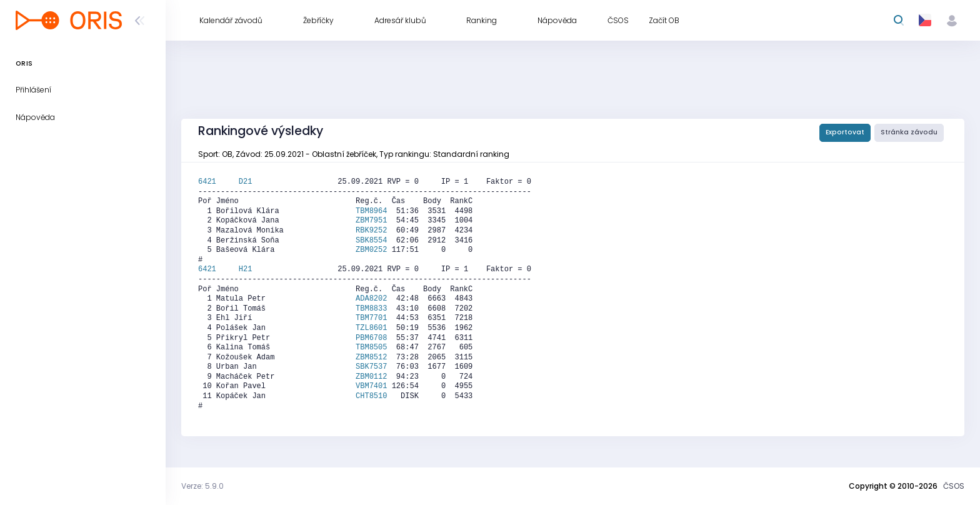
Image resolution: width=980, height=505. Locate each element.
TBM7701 (371, 318)
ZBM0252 (371, 250)
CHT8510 (371, 396)
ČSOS (954, 486)
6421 (218, 182)
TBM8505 (371, 347)
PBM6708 (371, 338)
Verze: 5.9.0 (202, 486)
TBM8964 (371, 211)
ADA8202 (371, 299)
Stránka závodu (909, 132)
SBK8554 (371, 241)
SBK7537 (371, 367)
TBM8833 (371, 309)
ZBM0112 (371, 377)
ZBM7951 (371, 221)
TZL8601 (371, 328)
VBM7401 (371, 386)
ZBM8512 (371, 357)
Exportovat (845, 132)
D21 (246, 182)
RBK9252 (371, 231)
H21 (246, 269)
